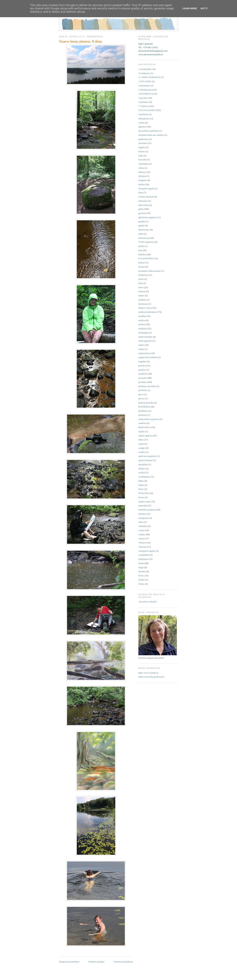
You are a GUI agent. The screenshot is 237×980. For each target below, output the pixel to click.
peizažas (142, 382)
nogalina (142, 361)
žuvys (141, 576)
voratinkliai (144, 555)
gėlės (141, 209)
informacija (144, 238)
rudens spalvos (145, 436)
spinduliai (143, 464)
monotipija (143, 333)
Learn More (190, 8)
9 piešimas (143, 114)
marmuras (143, 304)
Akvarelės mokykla (147, 602)
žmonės (142, 571)
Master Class (145, 308)
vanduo (142, 534)
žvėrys (141, 584)
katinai (142, 267)
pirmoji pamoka (146, 403)
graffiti (142, 221)
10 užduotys (144, 73)
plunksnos (143, 411)
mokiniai (143, 328)
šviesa (141, 497)
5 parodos (143, 98)
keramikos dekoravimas (150, 271)
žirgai (141, 567)
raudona (142, 423)
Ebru (141, 193)
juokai (141, 246)
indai (141, 234)
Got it (204, 8)
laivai (141, 279)
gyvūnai (142, 213)
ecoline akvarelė (146, 197)
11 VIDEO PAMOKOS (149, 77)
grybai (141, 225)
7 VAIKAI (143, 106)
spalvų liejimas (145, 460)
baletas (142, 151)
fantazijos (143, 201)
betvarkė (142, 160)
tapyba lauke (144, 501)
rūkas (141, 440)
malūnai (142, 300)
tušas (141, 522)
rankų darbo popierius (149, 419)
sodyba (142, 452)
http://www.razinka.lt (148, 673)
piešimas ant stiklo (147, 386)
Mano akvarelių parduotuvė (151, 677)
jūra (140, 250)
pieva (141, 394)
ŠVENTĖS (144, 493)
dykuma (142, 176)
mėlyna (142, 320)
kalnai (141, 263)
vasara (141, 538)
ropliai (141, 431)
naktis (141, 345)
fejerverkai (143, 205)
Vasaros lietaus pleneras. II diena (80, 41)
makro (141, 296)
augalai (142, 147)
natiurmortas (144, 353)
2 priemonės (144, 86)
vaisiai (141, 530)
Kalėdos (142, 254)
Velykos (142, 543)
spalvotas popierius (147, 456)
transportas (144, 518)
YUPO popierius (146, 242)
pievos (141, 398)
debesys (142, 172)
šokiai (141, 485)
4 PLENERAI (145, 94)
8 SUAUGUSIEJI (147, 110)
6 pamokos (144, 102)
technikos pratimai (147, 510)
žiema (141, 563)
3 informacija (145, 90)
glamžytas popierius (148, 217)
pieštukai (143, 390)
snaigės (142, 448)
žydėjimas (143, 559)
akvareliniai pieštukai (148, 131)
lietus (141, 287)
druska (142, 184)
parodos (142, 366)
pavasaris (143, 378)
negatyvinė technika (148, 357)
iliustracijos (144, 230)
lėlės (141, 283)
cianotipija (143, 164)
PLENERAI (144, 407)
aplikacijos (143, 139)
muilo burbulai (145, 337)
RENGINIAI (144, 427)
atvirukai (143, 143)
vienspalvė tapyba (147, 551)
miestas (142, 324)
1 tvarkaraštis (145, 69)
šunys (141, 489)
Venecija (142, 547)
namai (141, 349)
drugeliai (143, 180)
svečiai (142, 473)
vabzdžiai (143, 526)
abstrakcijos (144, 118)
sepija (141, 444)
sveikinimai (144, 477)
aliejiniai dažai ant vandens (151, 135)
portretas (142, 415)
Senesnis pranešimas (123, 962)
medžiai (142, 316)
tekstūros (143, 514)
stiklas (141, 469)
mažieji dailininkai (147, 312)
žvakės (142, 580)
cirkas (141, 168)
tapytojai (143, 505)
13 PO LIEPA (145, 81)
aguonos (142, 127)
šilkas (141, 481)
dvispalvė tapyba (146, 189)
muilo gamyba (145, 341)
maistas (142, 291)
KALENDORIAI (146, 258)
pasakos (142, 370)
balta (141, 156)
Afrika (141, 123)
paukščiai (143, 374)
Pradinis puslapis (96, 962)
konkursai (143, 275)
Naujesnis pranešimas (69, 962)
